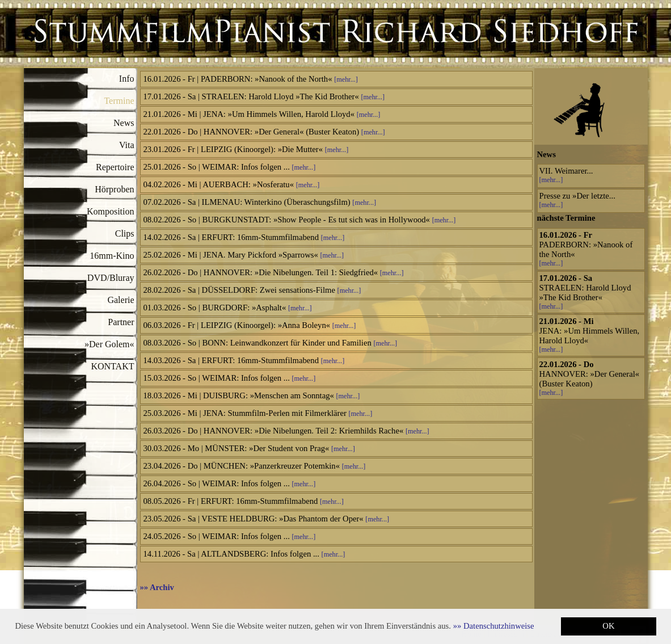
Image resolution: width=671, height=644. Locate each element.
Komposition (111, 211)
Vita (127, 145)
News (124, 123)
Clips (125, 233)
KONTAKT (112, 366)
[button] (494, 626)
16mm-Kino (112, 256)
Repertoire (115, 167)
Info (127, 79)
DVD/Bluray (111, 278)
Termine (119, 101)
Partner (121, 322)
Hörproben (114, 189)
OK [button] (608, 626)
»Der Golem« (109, 344)
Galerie (121, 300)
